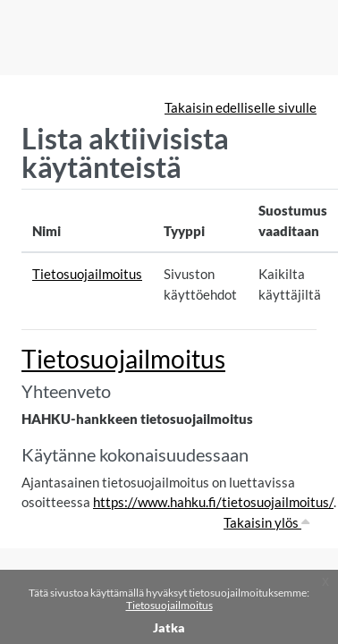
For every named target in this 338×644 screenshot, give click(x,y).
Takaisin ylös (266, 522)
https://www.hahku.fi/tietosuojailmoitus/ (213, 502)
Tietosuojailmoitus (169, 605)
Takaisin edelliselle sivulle (241, 107)
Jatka (169, 627)
